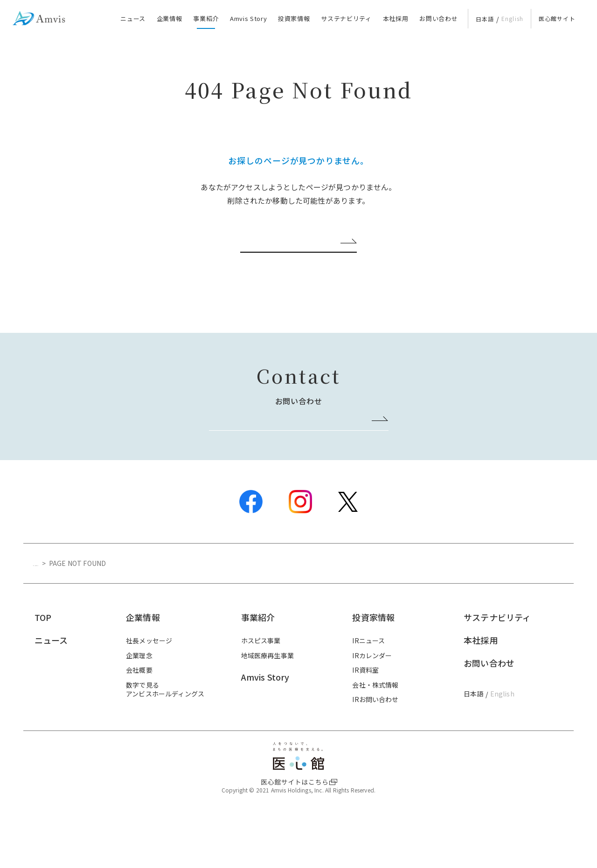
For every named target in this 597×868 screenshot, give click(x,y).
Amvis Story (248, 18)
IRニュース (368, 688)
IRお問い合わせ (375, 747)
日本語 (485, 19)
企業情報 (170, 18)
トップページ (53, 611)
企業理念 (139, 703)
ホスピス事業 (261, 688)
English (513, 18)
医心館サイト (557, 18)
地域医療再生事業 (267, 703)
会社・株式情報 (375, 732)
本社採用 (396, 18)
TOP (43, 665)
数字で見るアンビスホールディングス (165, 737)
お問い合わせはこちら (294, 465)
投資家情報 (294, 18)
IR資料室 (365, 717)
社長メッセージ (149, 688)
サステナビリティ (346, 18)
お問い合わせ (438, 18)
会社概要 (139, 717)
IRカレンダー (372, 703)
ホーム (294, 264)
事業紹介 (206, 18)
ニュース (133, 18)
